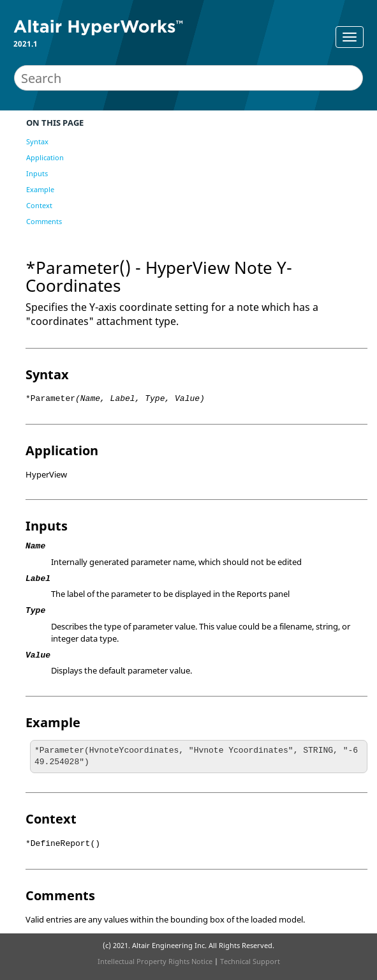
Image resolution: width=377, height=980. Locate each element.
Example (40, 189)
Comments (44, 221)
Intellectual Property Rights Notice (155, 961)
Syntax (37, 141)
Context (39, 205)
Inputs (37, 173)
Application (45, 157)
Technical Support (250, 961)
